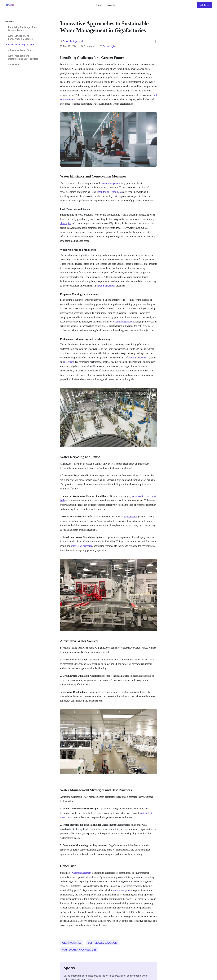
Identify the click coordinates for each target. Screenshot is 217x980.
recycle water (130, 517)
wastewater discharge (82, 546)
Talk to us (204, 5)
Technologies (109, 46)
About (99, 5)
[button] (156, 42)
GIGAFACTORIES (72, 943)
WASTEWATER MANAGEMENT (79, 950)
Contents (10, 21)
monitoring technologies (110, 192)
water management (111, 183)
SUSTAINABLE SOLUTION (102, 943)
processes (69, 362)
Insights (111, 5)
